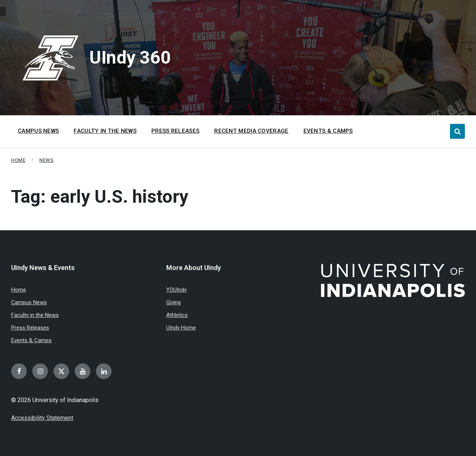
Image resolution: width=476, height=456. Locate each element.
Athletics (177, 315)
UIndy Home (181, 328)
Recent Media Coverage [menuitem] (251, 131)
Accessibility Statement (42, 418)
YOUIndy (176, 290)
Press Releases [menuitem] (175, 131)
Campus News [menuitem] (38, 131)
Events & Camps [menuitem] (328, 131)
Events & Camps (31, 340)
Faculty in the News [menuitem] (105, 131)
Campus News (29, 302)
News (46, 160)
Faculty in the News (35, 315)
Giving (173, 302)
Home (18, 160)
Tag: (100, 197)
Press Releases (30, 328)
